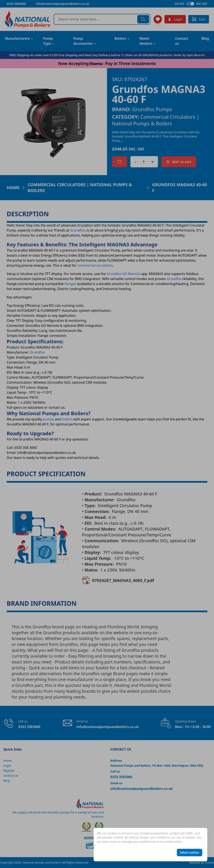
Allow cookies (190, 852)
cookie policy (173, 842)
